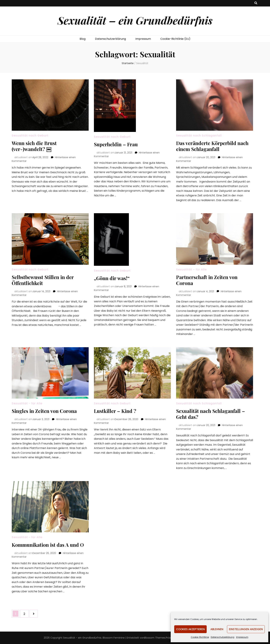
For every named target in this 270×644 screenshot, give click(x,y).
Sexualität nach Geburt (30, 136)
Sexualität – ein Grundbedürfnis (135, 20)
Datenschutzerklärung (223, 637)
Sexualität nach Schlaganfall (199, 136)
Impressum (242, 637)
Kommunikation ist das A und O (48, 545)
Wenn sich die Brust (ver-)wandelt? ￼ (34, 146)
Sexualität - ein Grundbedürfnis (82, 638)
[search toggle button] (256, 3)
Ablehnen (217, 629)
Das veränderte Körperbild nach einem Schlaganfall (212, 146)
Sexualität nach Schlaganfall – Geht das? (211, 414)
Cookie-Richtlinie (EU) (175, 39)
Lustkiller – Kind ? (115, 411)
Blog (83, 39)
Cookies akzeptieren (190, 629)
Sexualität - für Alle (191, 270)
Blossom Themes (155, 638)
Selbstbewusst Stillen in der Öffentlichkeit (43, 280)
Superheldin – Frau (116, 144)
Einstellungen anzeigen (246, 629)
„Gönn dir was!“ (112, 278)
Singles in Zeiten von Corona (44, 411)
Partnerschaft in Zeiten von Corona (207, 280)
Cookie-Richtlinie (200, 637)
